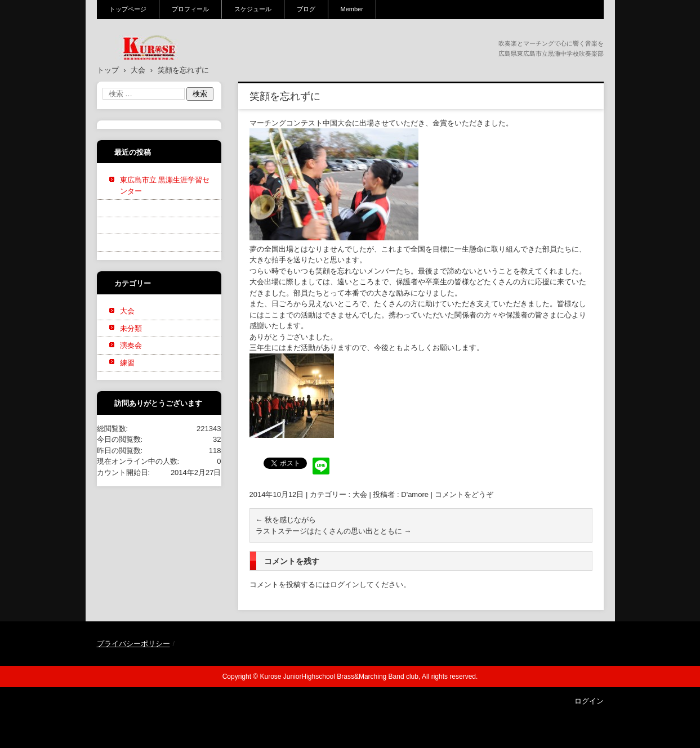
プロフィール (190, 9)
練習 (127, 363)
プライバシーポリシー (133, 644)
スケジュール (253, 9)
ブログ (306, 9)
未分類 (131, 328)
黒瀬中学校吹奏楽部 (142, 67)
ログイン (345, 584)
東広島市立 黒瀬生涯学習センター (165, 185)
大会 (360, 494)
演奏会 (131, 345)
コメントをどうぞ (464, 494)
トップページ (128, 9)
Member (352, 9)
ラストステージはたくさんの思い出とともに (334, 531)
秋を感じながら (286, 520)
